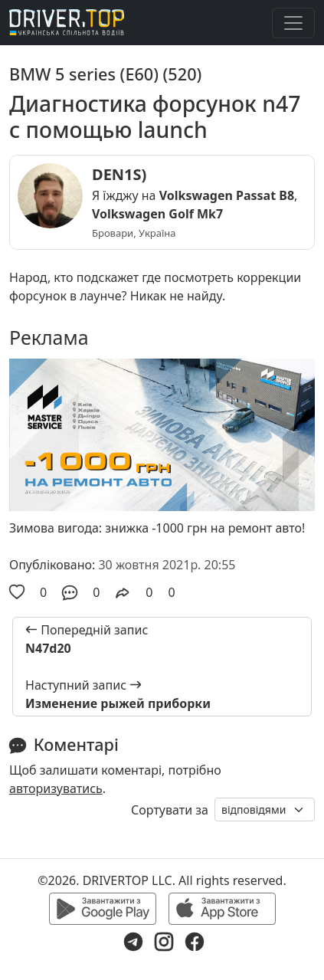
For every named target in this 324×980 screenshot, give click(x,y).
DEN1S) (119, 174)
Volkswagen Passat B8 (227, 195)
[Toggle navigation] (293, 23)
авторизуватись (56, 788)
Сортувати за (170, 810)
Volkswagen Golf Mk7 (157, 214)
